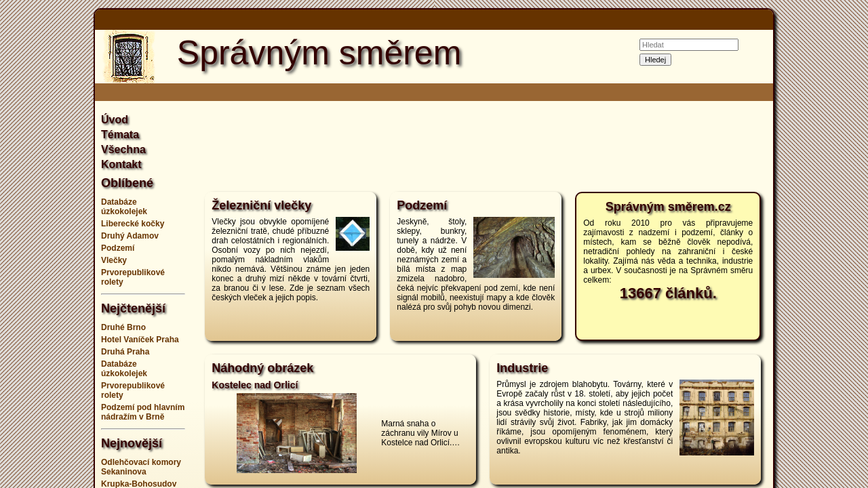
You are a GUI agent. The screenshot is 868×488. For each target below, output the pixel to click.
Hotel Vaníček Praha (140, 340)
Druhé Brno (123, 327)
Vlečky (114, 260)
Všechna (123, 149)
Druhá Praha (125, 352)
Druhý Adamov (130, 236)
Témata (120, 135)
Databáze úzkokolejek (124, 207)
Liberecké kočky (133, 224)
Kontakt (121, 164)
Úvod (115, 120)
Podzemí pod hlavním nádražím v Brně (143, 412)
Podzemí (118, 248)
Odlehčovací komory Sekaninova (141, 467)
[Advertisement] (827, 244)
